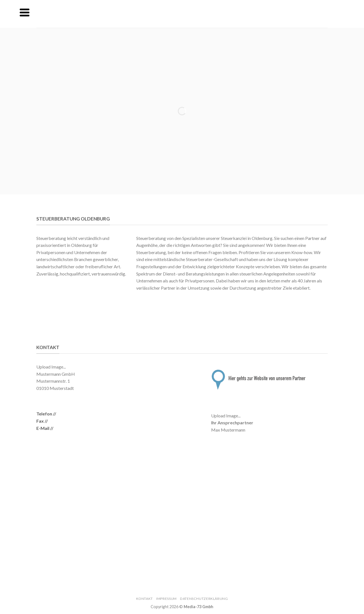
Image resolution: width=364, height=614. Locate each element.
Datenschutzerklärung (204, 599)
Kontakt (145, 599)
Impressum (166, 599)
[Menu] (25, 12)
